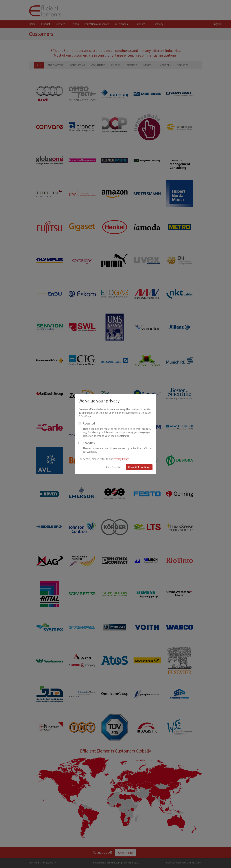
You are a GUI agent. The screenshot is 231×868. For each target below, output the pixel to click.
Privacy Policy (121, 459)
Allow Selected (114, 467)
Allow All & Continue (139, 467)
